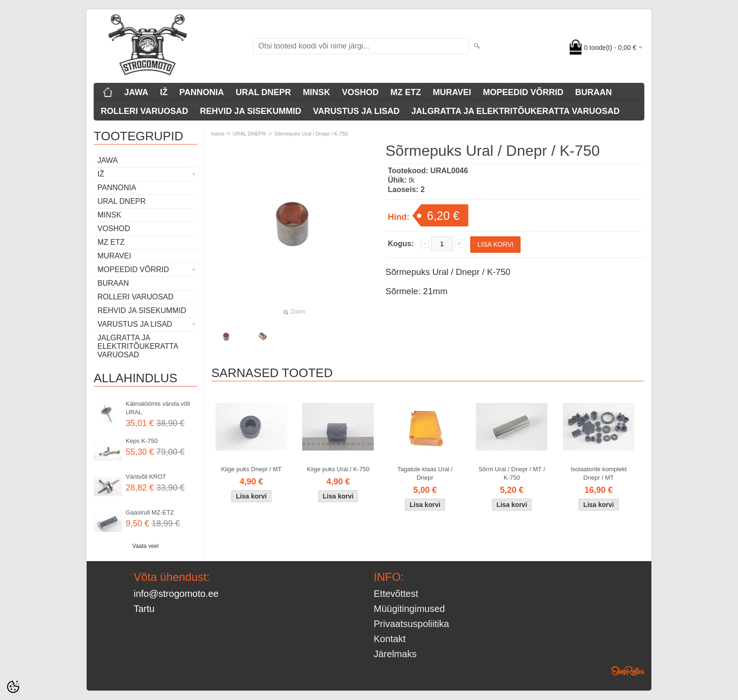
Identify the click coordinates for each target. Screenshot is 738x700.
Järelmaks (395, 654)
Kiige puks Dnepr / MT (252, 469)
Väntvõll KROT (146, 477)
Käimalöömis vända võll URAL (158, 408)
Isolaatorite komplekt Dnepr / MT (598, 473)
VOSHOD (360, 92)
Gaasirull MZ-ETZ (150, 512)
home (218, 134)
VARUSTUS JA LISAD (356, 111)
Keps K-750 (142, 441)
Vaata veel (145, 546)
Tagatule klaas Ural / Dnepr (425, 473)
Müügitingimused (409, 609)
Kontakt (390, 639)
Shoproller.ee (628, 671)
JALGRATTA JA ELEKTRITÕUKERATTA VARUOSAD (515, 111)
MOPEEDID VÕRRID (523, 92)
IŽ (164, 92)
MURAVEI (452, 92)
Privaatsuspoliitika (411, 624)
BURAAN (594, 92)
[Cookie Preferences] (13, 687)
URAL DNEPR (264, 92)
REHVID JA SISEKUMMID (251, 111)
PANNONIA (202, 92)
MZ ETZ (405, 92)
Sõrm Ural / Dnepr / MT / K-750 (512, 473)
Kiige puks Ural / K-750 (338, 469)
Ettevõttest (396, 594)
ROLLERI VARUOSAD (144, 111)
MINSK (316, 92)
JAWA (136, 92)
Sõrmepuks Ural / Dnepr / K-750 (311, 134)
